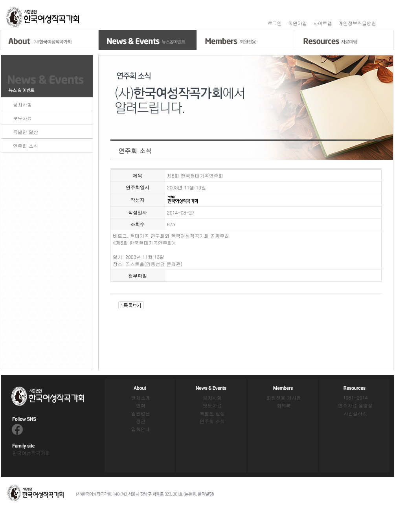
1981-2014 (355, 397)
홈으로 (43, 17)
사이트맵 (323, 23)
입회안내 (141, 429)
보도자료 (22, 118)
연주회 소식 (26, 146)
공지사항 (22, 104)
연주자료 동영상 (355, 405)
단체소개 (141, 397)
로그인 (275, 23)
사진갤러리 (355, 413)
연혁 (141, 405)
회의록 (284, 405)
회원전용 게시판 (284, 397)
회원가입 (298, 23)
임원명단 (141, 413)
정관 (141, 421)
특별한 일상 (26, 132)
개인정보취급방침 (357, 23)
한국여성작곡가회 (31, 453)
